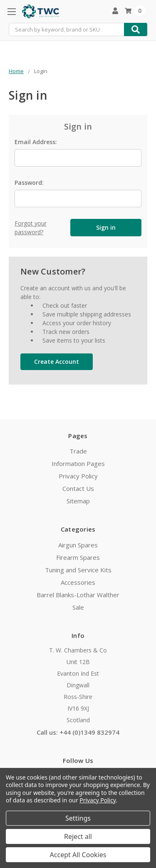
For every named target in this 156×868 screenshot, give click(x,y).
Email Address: (36, 142)
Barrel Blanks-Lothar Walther (78, 595)
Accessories (78, 582)
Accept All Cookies (78, 855)
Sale (78, 607)
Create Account (57, 362)
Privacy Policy (78, 476)
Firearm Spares (78, 557)
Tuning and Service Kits (78, 570)
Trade (78, 451)
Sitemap (78, 501)
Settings (78, 818)
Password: (29, 183)
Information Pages (78, 463)
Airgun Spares (78, 545)
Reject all (78, 836)
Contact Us (78, 488)
